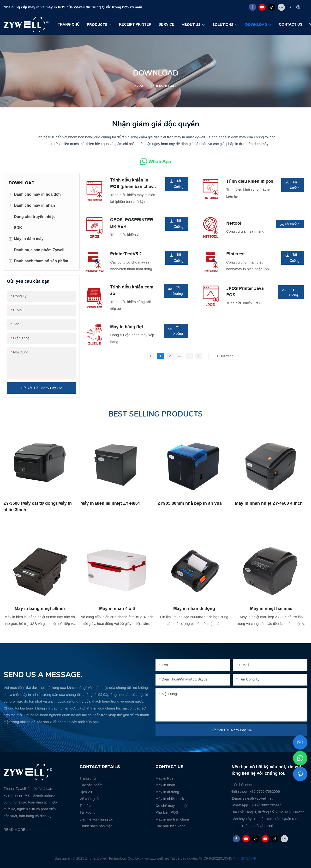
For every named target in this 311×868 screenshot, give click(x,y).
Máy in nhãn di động (194, 608)
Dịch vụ (86, 792)
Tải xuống (88, 812)
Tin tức (85, 806)
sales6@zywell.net (257, 798)
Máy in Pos (164, 778)
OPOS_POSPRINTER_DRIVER (133, 223)
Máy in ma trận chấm (172, 819)
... (179, 355)
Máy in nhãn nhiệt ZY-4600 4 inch (269, 503)
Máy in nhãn (165, 785)
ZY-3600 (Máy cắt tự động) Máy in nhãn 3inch (38, 506)
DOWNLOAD (165, 86)
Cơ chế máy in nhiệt (171, 806)
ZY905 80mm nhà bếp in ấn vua (190, 503)
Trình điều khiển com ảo (132, 290)
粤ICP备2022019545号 (218, 858)
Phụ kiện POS (167, 812)
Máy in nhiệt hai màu (271, 608)
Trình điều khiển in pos (250, 181)
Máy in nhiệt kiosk (170, 799)
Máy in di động (167, 792)
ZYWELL (141, 86)
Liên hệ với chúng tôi (96, 819)
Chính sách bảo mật (96, 826)
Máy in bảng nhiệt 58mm (40, 608)
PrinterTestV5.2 (126, 254)
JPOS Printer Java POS (245, 292)
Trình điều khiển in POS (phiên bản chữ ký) (131, 184)
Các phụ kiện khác (170, 826)
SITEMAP (248, 858)
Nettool (234, 223)
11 (189, 356)
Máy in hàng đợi (127, 327)
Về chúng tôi (90, 799)
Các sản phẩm (91, 785)
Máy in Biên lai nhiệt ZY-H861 (111, 503)
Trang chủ (88, 778)
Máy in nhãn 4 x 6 (117, 608)
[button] (310, 25)
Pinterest (236, 254)
